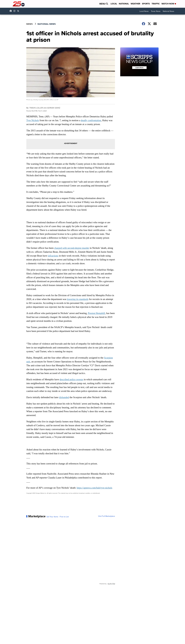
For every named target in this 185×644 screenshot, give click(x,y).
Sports (146, 4)
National (124, 4)
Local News (144, 11)
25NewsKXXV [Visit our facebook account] (11, 11)
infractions (53, 256)
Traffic (156, 4)
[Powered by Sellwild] (111, 584)
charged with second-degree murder (72, 248)
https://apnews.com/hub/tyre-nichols (94, 488)
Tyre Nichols (33, 120)
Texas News (156, 11)
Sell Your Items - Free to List (58, 517)
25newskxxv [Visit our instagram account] (15, 11)
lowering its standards (78, 299)
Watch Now (169, 4)
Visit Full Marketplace (107, 516)
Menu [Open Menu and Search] (104, 4)
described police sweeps (71, 379)
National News (168, 11)
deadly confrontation (91, 120)
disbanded (64, 397)
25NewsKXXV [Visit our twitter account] (19, 11)
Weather (135, 4)
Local (114, 4)
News (30, 24)
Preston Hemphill (96, 313)
